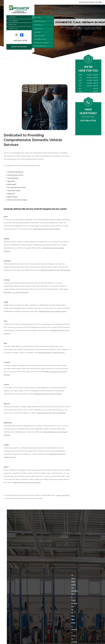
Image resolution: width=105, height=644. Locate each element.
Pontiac (6, 446)
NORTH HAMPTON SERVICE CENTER (71, 28)
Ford (5, 322)
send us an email (63, 496)
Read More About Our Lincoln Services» (48, 395)
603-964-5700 (21, 42)
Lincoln (6, 385)
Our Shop (12, 18)
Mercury (7, 405)
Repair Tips (13, 26)
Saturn (6, 468)
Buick (6, 217)
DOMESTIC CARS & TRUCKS (93, 30)
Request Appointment (19, 48)
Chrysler (7, 281)
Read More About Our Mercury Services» (51, 414)
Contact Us (13, 29)
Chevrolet (7, 262)
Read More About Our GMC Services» (51, 354)
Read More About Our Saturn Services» (27, 483)
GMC (5, 344)
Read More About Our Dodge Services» (52, 312)
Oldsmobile (8, 424)
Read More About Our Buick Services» (47, 230)
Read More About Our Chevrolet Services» (55, 271)
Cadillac (7, 240)
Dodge (6, 303)
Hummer (7, 363)
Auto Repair (13, 22)
